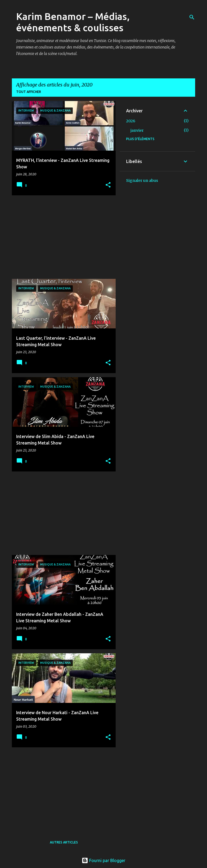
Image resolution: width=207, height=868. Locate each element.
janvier (137, 130)
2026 (131, 121)
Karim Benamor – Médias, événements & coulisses (73, 22)
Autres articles (64, 842)
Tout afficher (29, 92)
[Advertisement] (62, 237)
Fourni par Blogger (103, 860)
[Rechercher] (192, 17)
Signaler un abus (142, 180)
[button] (108, 185)
